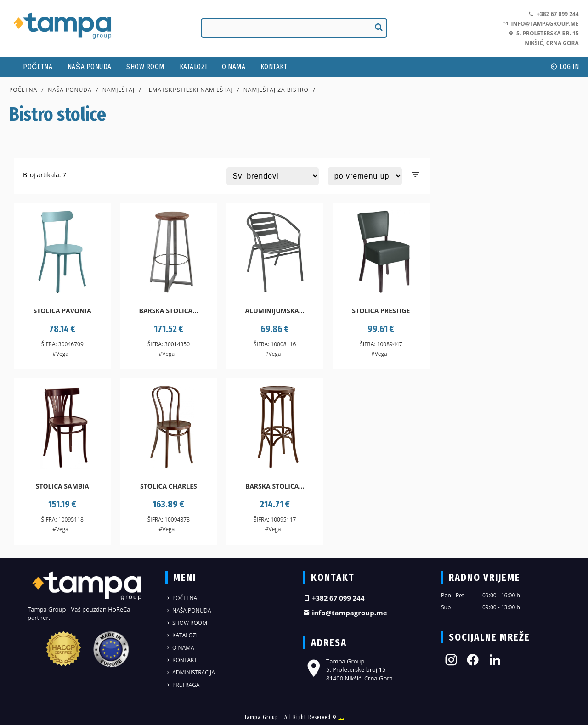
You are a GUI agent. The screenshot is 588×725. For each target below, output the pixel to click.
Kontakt (274, 67)
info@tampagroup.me (540, 24)
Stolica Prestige (381, 311)
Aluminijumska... (275, 311)
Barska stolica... (169, 311)
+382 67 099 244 (554, 14)
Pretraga (182, 685)
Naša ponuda (90, 67)
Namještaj (119, 90)
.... (341, 717)
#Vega (60, 354)
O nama (234, 67)
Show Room (145, 67)
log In (565, 67)
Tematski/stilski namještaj (189, 90)
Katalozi (193, 67)
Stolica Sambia (62, 486)
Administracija (190, 672)
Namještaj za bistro (276, 90)
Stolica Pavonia (62, 311)
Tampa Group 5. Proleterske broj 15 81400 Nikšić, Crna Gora (348, 669)
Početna (38, 67)
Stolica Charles (169, 486)
